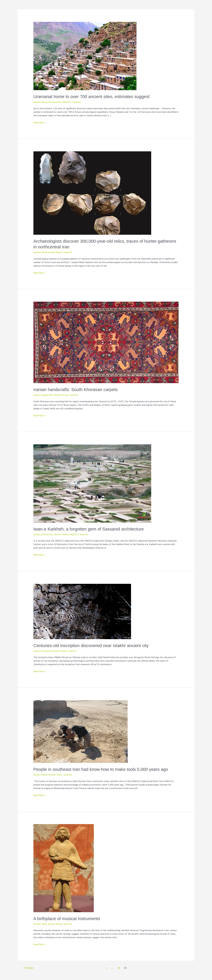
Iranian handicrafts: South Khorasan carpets (76, 389)
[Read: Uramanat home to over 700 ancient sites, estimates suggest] (85, 56)
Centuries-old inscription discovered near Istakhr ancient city (92, 645)
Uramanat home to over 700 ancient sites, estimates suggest (93, 97)
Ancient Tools (55, 774)
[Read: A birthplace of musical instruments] (64, 867)
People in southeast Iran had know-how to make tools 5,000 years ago (102, 769)
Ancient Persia (40, 102)
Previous (28, 967)
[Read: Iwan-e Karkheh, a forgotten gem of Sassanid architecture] (92, 483)
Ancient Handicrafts (43, 395)
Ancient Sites (55, 102)
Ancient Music (40, 923)
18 (119, 967)
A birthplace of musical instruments (68, 918)
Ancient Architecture (43, 534)
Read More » (40, 122)
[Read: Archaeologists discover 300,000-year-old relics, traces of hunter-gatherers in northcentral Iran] (92, 193)
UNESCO (66, 102)
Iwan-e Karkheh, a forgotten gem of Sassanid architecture (90, 529)
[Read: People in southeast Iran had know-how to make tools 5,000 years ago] (81, 731)
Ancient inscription (42, 650)
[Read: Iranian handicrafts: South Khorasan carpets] (106, 342)
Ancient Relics (55, 252)
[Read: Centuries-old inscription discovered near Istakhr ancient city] (82, 611)
